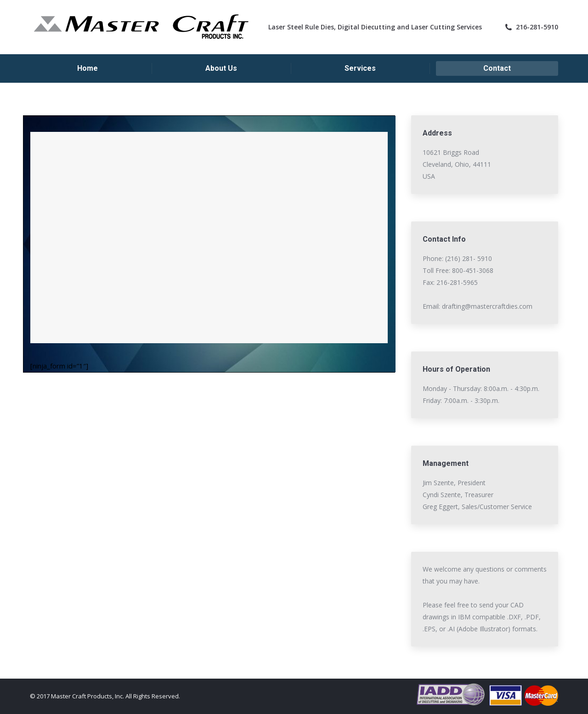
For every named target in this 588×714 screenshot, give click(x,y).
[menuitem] (88, 68)
